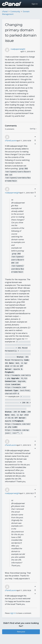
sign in (13, 604)
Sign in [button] (35, 4)
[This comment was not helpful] (35, 144)
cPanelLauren (11, 141)
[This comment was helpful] (35, 137)
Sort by (33, 129)
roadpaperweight (18, 49)
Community (15, 11)
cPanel (5, 11)
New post (21, 622)
